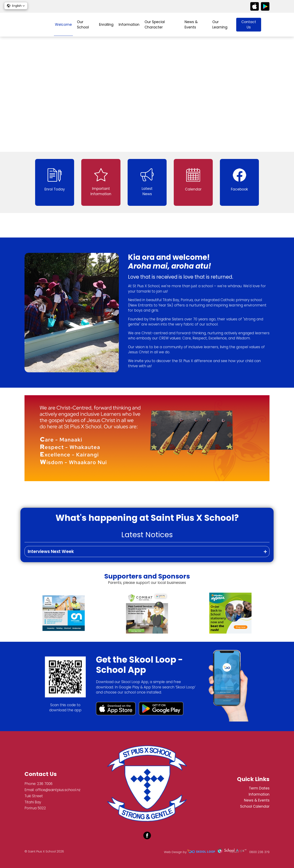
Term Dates (259, 788)
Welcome (63, 25)
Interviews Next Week (51, 551)
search (267, 25)
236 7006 (45, 784)
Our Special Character (155, 25)
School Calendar (255, 806)
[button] (16, 6)
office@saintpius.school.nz (58, 790)
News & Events (191, 25)
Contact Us (249, 25)
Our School (83, 25)
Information (129, 25)
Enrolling (106, 25)
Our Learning (220, 25)
